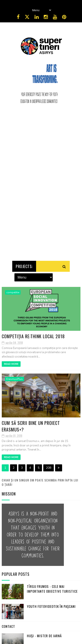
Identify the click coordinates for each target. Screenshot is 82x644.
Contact (8, 626)
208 (49, 468)
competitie (13, 292)
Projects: (24, 266)
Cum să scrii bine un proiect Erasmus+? (31, 426)
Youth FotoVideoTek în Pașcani (51, 606)
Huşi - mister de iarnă (44, 636)
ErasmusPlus (15, 379)
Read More (11, 364)
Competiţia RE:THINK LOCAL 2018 (33, 336)
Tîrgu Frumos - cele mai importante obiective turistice (52, 589)
